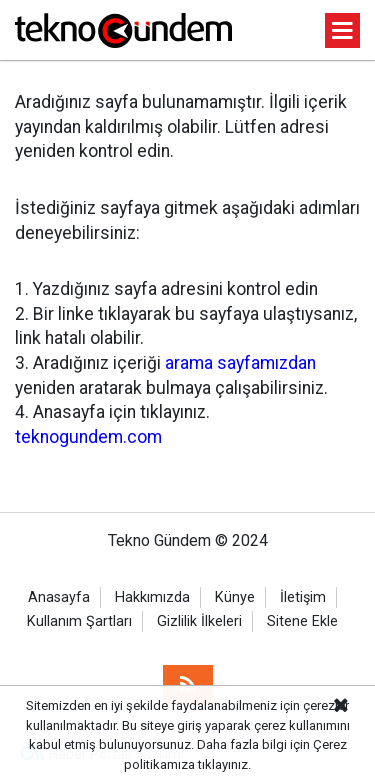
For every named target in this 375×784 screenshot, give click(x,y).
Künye (235, 597)
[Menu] (343, 31)
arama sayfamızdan (240, 363)
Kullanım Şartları (79, 621)
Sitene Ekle (302, 621)
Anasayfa (59, 597)
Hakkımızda (152, 597)
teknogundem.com (88, 437)
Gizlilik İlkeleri (199, 621)
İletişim (303, 597)
